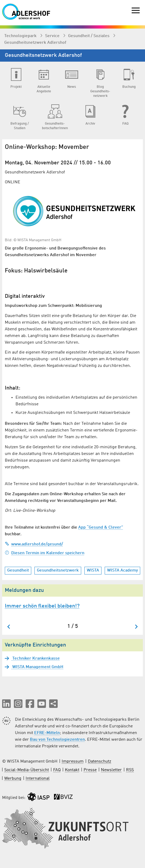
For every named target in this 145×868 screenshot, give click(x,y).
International (38, 779)
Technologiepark (21, 36)
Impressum (73, 762)
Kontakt (72, 770)
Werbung (13, 779)
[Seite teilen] (53, 704)
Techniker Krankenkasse (36, 659)
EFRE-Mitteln (47, 733)
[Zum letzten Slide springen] (9, 627)
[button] (6, 704)
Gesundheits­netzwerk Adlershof (35, 43)
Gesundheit (18, 570)
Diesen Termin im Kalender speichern (45, 553)
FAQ (57, 770)
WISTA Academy (122, 570)
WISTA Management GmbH (37, 667)
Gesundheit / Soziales (89, 36)
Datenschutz (99, 762)
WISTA (93, 570)
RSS (130, 770)
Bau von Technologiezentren (57, 740)
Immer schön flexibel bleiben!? (42, 606)
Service (53, 36)
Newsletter (111, 770)
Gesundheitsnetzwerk (58, 570)
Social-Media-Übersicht (27, 770)
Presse (90, 770)
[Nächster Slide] (136, 627)
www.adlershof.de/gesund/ (34, 544)
